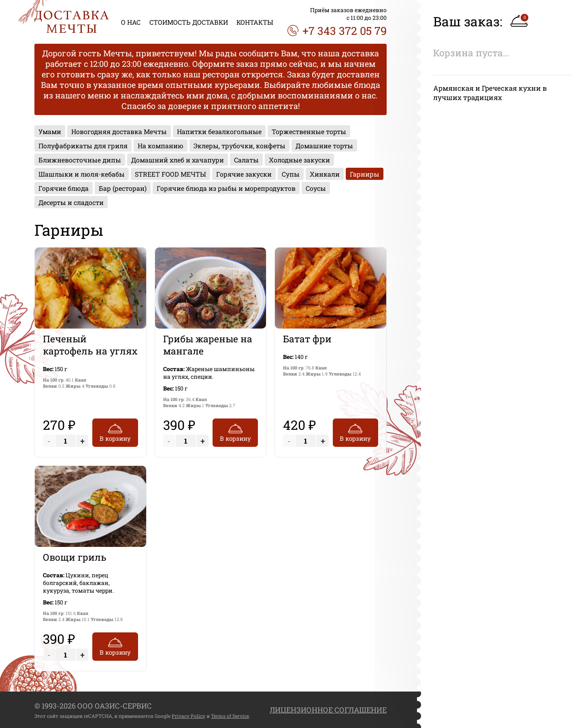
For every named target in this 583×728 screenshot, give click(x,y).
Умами (50, 131)
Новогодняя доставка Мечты (119, 131)
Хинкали (325, 174)
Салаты (246, 160)
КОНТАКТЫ (255, 22)
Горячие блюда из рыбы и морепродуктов (226, 188)
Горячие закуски (244, 174)
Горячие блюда (64, 188)
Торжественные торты (309, 131)
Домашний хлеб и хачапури (178, 160)
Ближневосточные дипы (80, 160)
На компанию (161, 146)
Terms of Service (230, 716)
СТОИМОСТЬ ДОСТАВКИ (189, 22)
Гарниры (365, 174)
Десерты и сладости (71, 202)
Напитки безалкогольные (219, 131)
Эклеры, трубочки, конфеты (239, 146)
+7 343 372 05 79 (337, 31)
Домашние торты (324, 146)
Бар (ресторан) (123, 188)
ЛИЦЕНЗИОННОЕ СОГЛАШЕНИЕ (328, 710)
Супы (291, 174)
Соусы (316, 188)
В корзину (115, 432)
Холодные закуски (299, 160)
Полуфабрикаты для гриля (83, 146)
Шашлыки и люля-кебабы (82, 174)
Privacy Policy (188, 716)
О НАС (131, 22)
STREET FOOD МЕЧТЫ (170, 174)
